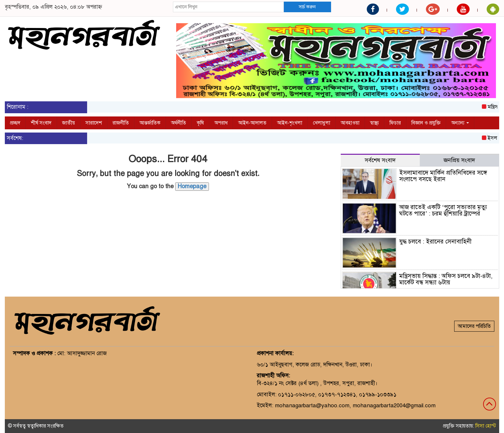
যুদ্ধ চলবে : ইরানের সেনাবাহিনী (435, 241)
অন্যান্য (460, 123)
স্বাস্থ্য (374, 123)
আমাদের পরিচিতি (474, 326)
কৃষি (200, 123)
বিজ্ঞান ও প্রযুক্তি (426, 123)
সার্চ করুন (307, 7)
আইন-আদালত (252, 123)
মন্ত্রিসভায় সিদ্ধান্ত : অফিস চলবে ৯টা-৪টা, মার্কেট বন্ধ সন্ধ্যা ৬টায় (446, 279)
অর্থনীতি (179, 123)
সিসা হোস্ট (486, 426)
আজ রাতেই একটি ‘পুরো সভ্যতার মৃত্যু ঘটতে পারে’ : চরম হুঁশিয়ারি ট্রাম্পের (443, 210)
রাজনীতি (121, 123)
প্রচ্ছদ (15, 123)
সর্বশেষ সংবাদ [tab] (380, 160)
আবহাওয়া (350, 123)
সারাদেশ (94, 123)
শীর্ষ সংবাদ (41, 123)
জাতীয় (68, 123)
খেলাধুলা (321, 123)
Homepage (192, 186)
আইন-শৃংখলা (290, 123)
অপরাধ (221, 123)
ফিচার (395, 123)
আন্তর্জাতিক (150, 123)
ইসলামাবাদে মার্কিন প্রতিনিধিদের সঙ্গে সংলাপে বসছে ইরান (443, 176)
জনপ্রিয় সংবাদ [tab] (459, 160)
